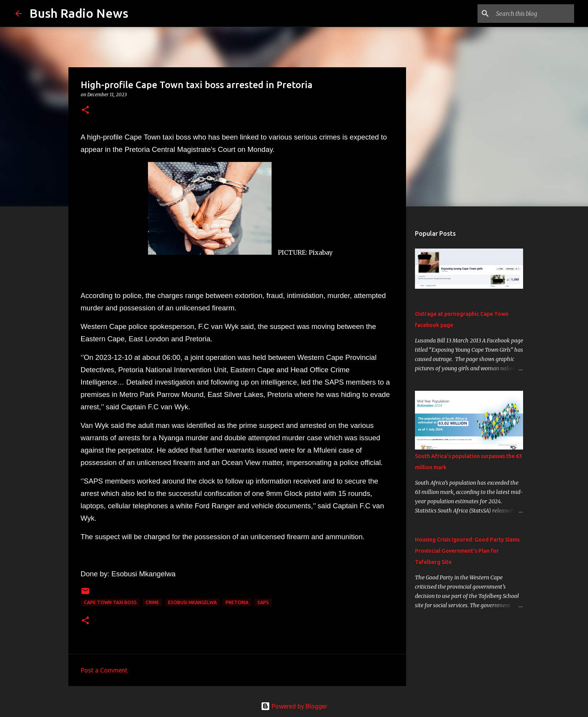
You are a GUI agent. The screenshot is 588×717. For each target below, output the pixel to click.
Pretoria (237, 602)
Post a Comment (104, 670)
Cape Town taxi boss (110, 602)
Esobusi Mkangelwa (192, 602)
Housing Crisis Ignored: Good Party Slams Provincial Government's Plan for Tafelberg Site (467, 551)
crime (152, 602)
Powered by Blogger (294, 706)
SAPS (263, 602)
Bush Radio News (79, 13)
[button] (85, 110)
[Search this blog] (534, 14)
